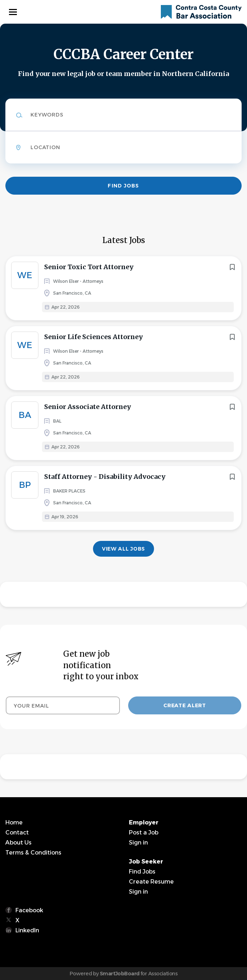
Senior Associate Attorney (88, 407)
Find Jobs (123, 186)
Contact (17, 832)
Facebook (29, 910)
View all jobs (124, 549)
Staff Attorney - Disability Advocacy (105, 477)
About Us (18, 843)
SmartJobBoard (120, 974)
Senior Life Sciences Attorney (94, 337)
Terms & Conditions (33, 853)
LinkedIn (27, 930)
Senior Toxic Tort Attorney (89, 267)
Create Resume (151, 882)
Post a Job (144, 832)
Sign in (138, 843)
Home (14, 822)
